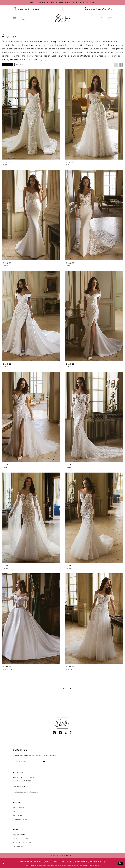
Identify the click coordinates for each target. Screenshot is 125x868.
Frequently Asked (20, 819)
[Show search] (23, 19)
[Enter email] (31, 761)
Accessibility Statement (22, 842)
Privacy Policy (19, 846)
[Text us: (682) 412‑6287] (27, 9)
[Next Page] (74, 688)
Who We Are (18, 815)
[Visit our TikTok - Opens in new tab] (66, 733)
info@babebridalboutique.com (25, 792)
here (97, 865)
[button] (15, 19)
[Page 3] (60, 688)
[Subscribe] (44, 761)
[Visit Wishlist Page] (102, 19)
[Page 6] (71, 688)
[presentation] (31, 114)
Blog (15, 811)
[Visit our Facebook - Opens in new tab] (60, 733)
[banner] (62, 19)
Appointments (19, 835)
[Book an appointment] (110, 19)
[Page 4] (64, 688)
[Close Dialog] (4, 863)
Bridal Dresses (19, 808)
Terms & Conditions (21, 838)
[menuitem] (37, 9)
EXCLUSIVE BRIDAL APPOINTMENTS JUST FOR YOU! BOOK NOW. (63, 2)
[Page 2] (57, 688)
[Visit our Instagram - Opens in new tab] (54, 733)
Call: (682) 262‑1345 (21, 786)
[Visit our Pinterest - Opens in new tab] (71, 733)
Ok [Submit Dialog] (121, 863)
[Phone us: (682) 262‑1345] (98, 9)
